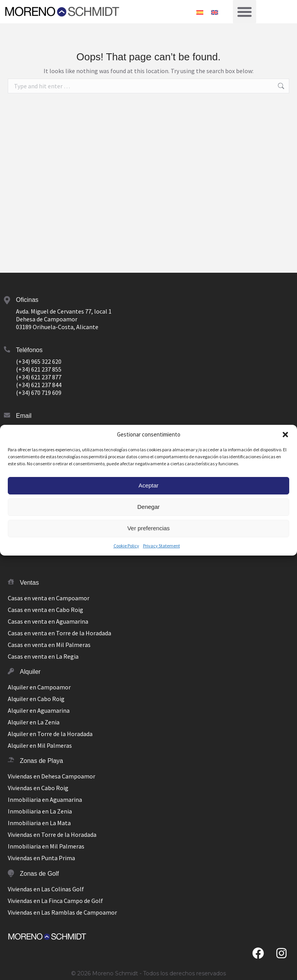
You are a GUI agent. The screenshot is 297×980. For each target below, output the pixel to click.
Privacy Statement (162, 546)
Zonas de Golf (39, 874)
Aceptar (148, 485)
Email (24, 416)
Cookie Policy (126, 546)
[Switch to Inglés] (215, 11)
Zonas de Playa (41, 761)
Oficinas (27, 300)
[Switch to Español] (200, 11)
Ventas (29, 583)
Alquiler (30, 672)
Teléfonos (29, 350)
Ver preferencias (148, 528)
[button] (285, 435)
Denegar (148, 507)
